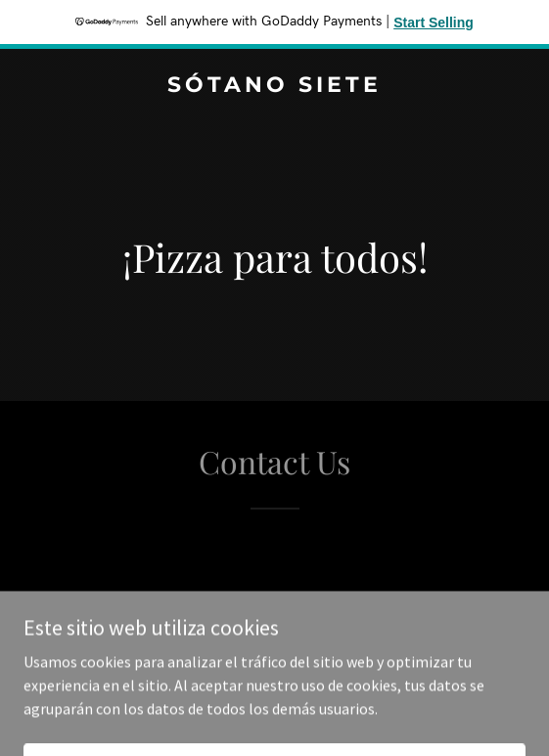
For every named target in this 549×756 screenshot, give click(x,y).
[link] (274, 86)
